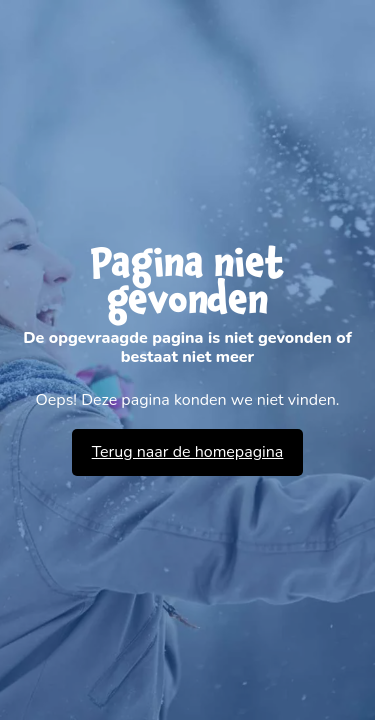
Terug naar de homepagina (188, 452)
